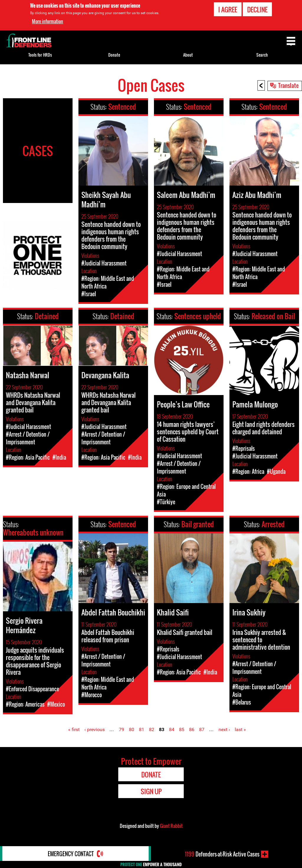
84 (172, 729)
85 (182, 729)
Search (262, 55)
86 (192, 729)
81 (142, 729)
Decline (257, 9)
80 (132, 729)
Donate (114, 55)
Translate (288, 85)
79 (122, 729)
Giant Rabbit (171, 826)
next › (224, 729)
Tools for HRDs (40, 55)
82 (152, 729)
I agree (228, 9)
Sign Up (151, 791)
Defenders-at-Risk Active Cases (222, 854)
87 (202, 729)
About (188, 55)
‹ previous (95, 729)
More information (47, 21)
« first (74, 729)
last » (240, 729)
